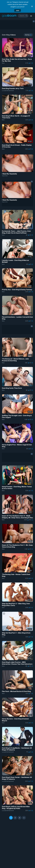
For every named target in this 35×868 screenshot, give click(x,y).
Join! (17, 11)
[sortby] (28, 35)
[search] (27, 16)
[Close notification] (32, 6)
